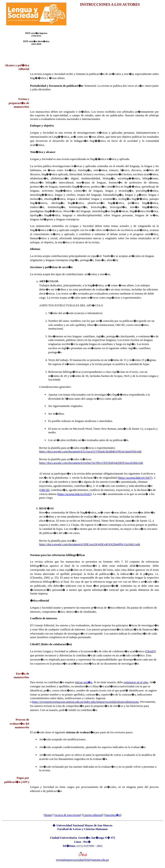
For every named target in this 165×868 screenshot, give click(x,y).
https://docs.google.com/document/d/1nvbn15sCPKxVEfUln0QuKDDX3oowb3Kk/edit (91, 463)
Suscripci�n (113, 815)
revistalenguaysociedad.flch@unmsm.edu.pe (83, 860)
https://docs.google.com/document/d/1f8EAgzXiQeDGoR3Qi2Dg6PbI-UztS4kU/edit (90, 544)
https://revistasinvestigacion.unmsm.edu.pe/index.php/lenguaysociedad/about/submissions (85, 702)
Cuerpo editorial (93, 815)
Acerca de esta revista (67, 815)
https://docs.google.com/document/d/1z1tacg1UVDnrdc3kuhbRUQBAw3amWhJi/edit (90, 451)
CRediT (150, 651)
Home (48, 815)
